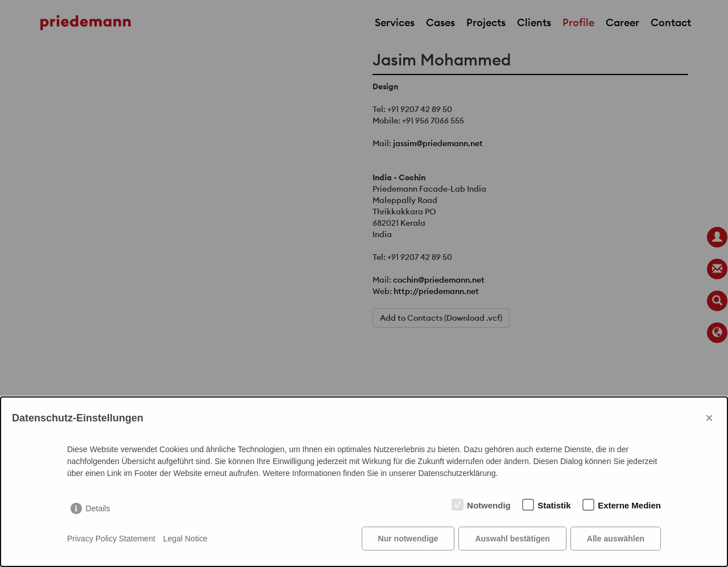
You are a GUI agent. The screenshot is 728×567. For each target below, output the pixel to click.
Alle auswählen (616, 539)
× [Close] (709, 418)
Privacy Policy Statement (111, 539)
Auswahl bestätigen (512, 539)
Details (98, 508)
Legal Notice (185, 539)
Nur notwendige (408, 539)
